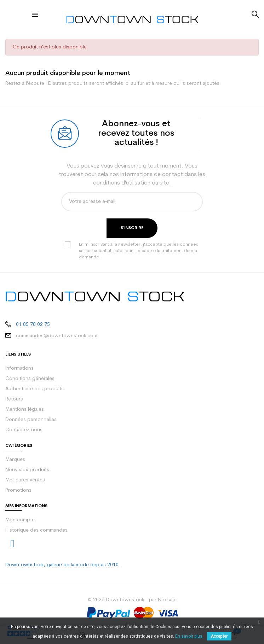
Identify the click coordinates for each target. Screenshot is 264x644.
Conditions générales (30, 379)
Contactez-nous (24, 430)
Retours (14, 399)
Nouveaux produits (27, 470)
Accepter (219, 636)
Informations (19, 368)
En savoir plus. (189, 636)
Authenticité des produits (35, 389)
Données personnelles (31, 420)
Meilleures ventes (25, 480)
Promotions (18, 490)
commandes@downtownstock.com (57, 336)
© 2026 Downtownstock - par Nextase (132, 600)
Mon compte (20, 520)
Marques (15, 460)
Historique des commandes (36, 530)
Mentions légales (25, 409)
